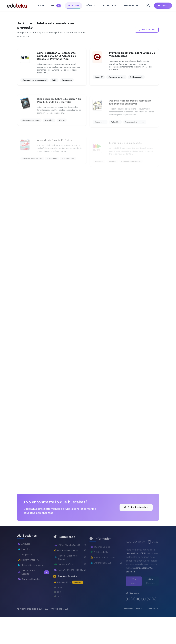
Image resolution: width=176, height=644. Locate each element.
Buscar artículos (147, 30)
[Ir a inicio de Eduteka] (17, 6)
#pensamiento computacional (34, 81)
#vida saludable (136, 78)
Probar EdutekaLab (134, 538)
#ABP (54, 81)
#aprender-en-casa (116, 78)
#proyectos (67, 81)
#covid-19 (99, 78)
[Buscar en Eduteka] (148, 6)
